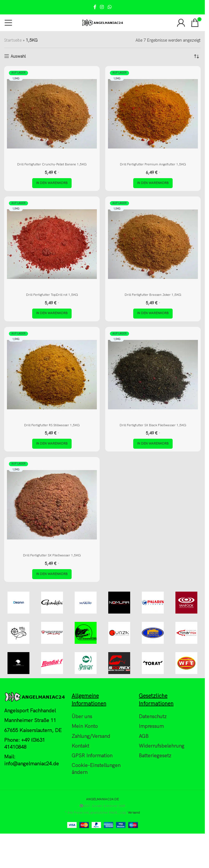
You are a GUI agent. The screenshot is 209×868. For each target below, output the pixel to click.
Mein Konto (85, 727)
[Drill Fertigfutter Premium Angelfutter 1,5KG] (153, 114)
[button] (52, 183)
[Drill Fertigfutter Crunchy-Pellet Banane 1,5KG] (52, 114)
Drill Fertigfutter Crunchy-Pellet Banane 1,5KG (52, 164)
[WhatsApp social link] (109, 7)
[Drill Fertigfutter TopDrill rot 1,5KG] (52, 244)
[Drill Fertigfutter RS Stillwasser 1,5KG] (52, 375)
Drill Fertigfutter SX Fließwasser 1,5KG (52, 556)
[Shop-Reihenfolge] (197, 56)
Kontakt (80, 746)
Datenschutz (153, 717)
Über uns (82, 717)
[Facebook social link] (95, 7)
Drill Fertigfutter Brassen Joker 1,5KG (153, 295)
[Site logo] (102, 22)
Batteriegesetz (155, 756)
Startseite (13, 40)
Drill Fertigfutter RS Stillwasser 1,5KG (52, 425)
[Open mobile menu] (8, 23)
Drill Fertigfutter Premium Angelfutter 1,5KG (153, 164)
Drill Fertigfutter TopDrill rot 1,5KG (52, 295)
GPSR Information (92, 756)
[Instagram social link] (102, 7)
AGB (144, 736)
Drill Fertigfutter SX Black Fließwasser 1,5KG (153, 425)
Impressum (151, 727)
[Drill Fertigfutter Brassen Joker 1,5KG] (153, 244)
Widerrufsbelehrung (162, 746)
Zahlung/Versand (91, 736)
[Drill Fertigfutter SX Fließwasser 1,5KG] (52, 505)
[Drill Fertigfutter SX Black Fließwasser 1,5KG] (153, 375)
